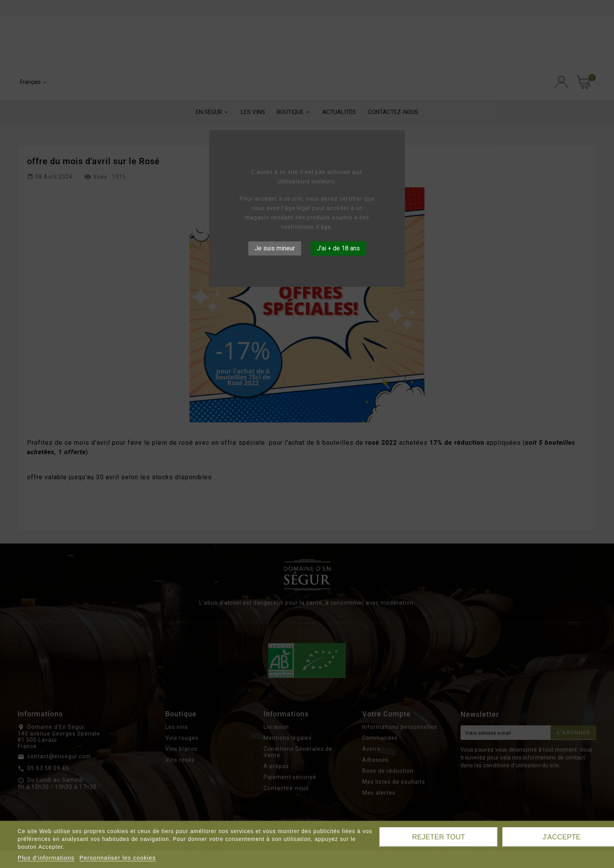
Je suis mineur (275, 248)
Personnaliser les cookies (118, 858)
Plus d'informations (46, 858)
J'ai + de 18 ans (338, 248)
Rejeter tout (438, 837)
